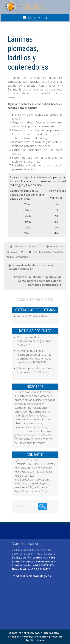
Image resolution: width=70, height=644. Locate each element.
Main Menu (38, 18)
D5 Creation (41, 637)
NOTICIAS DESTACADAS (48, 252)
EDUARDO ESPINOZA (28, 246)
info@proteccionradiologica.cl (32, 576)
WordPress (37, 640)
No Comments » (20, 257)
